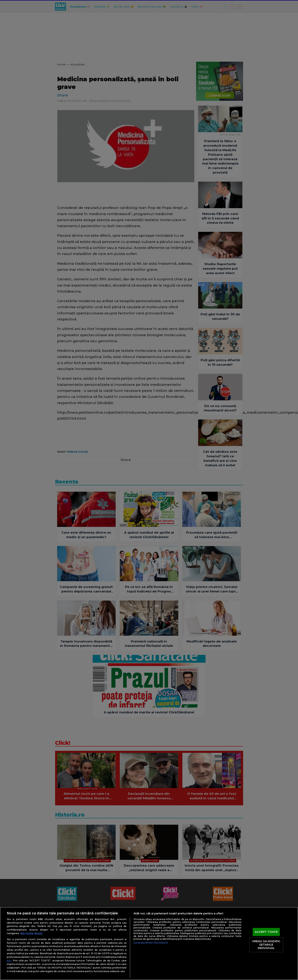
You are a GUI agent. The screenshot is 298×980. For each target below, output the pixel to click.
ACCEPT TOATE (266, 932)
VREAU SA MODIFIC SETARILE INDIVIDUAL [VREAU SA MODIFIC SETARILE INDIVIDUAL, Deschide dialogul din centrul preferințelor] (266, 945)
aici (9, 960)
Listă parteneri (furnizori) (151, 943)
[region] (149, 944)
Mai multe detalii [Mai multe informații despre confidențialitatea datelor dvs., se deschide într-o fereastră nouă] (31, 933)
